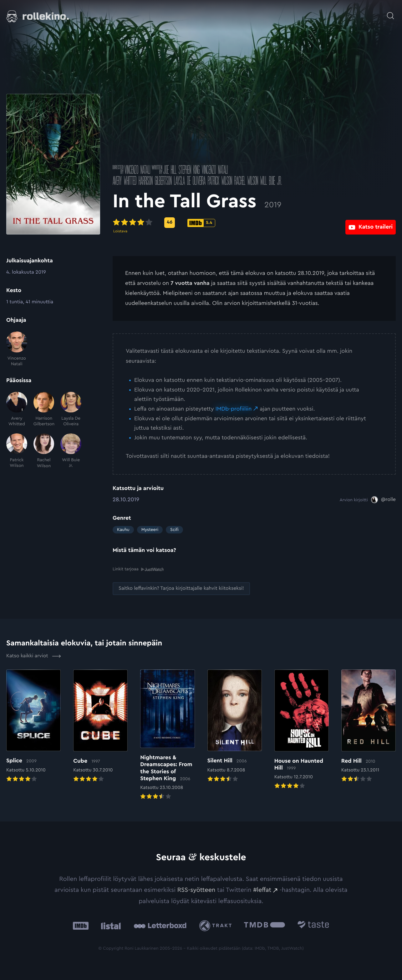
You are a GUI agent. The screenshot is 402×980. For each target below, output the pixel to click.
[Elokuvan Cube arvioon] (100, 726)
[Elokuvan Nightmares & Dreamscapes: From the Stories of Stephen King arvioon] (167, 735)
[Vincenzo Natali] (17, 349)
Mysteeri (150, 530)
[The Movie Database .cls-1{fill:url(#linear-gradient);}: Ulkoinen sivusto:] (265, 925)
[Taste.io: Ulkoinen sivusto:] (313, 925)
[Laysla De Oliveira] (71, 409)
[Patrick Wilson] (17, 451)
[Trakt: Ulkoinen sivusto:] (217, 925)
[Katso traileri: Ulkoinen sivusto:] (371, 222)
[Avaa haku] (390, 13)
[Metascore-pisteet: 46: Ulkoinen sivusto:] (170, 223)
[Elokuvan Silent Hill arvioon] (235, 726)
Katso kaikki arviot (34, 656)
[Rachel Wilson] (44, 451)
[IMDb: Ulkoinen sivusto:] (81, 925)
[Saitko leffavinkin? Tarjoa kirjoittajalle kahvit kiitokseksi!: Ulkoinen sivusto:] (181, 588)
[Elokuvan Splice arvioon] (33, 726)
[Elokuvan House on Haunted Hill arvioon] (302, 730)
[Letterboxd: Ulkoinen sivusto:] (160, 925)
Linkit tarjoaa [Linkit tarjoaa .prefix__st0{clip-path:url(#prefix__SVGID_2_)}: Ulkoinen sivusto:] (138, 569)
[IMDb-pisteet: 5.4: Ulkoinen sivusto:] (201, 223)
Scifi (174, 530)
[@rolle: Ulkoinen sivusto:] (383, 500)
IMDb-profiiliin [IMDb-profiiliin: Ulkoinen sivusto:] (234, 409)
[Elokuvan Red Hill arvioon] (369, 726)
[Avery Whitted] (17, 409)
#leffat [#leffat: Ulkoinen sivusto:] (262, 890)
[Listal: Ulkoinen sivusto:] (109, 925)
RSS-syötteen (196, 890)
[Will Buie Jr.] (71, 451)
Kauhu (123, 530)
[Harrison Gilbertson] (44, 409)
